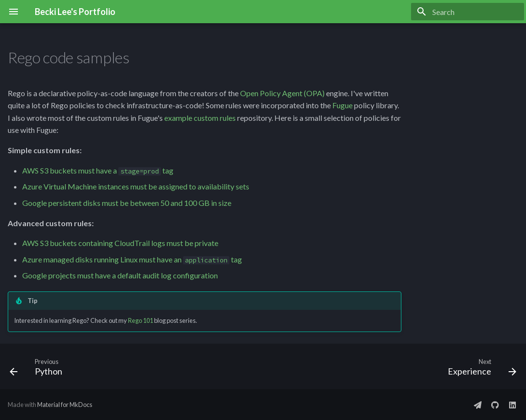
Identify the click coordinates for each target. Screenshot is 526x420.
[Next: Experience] (479, 369)
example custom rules (200, 118)
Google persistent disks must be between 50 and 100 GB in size (127, 203)
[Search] (468, 12)
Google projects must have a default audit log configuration (120, 275)
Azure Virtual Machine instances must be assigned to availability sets (136, 186)
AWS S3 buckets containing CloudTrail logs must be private (120, 243)
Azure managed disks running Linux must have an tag (132, 259)
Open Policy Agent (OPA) (282, 93)
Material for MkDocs (65, 405)
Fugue (342, 105)
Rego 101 (141, 320)
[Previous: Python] (39, 369)
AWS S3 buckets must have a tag (98, 170)
